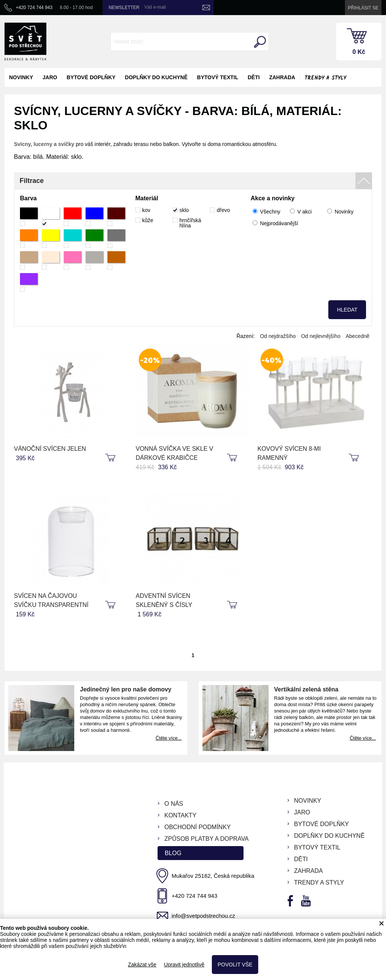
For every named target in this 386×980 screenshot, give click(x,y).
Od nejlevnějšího (321, 336)
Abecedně (358, 336)
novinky (21, 77)
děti (254, 77)
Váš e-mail (155, 7)
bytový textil (218, 77)
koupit (111, 458)
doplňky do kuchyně (156, 77)
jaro (50, 77)
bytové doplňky (91, 77)
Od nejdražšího (278, 336)
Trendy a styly (325, 78)
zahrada (282, 77)
